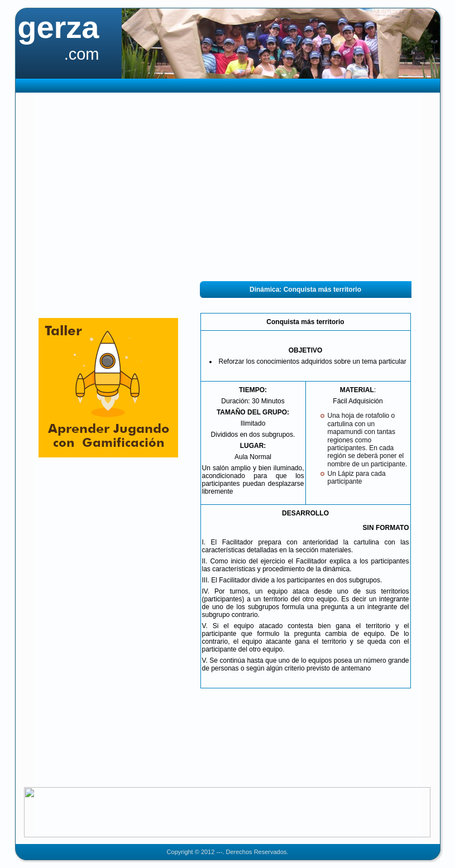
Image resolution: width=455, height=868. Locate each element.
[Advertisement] (227, 187)
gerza (58, 27)
